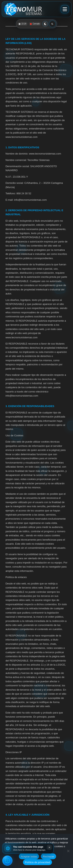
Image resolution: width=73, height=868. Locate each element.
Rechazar (48, 856)
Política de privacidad (37, 862)
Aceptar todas (29, 856)
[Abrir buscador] (52, 24)
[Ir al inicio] (23, 9)
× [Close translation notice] (49, 847)
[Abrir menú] (65, 9)
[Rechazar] (68, 851)
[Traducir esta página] (7, 861)
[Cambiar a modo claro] (45, 24)
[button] (28, 848)
